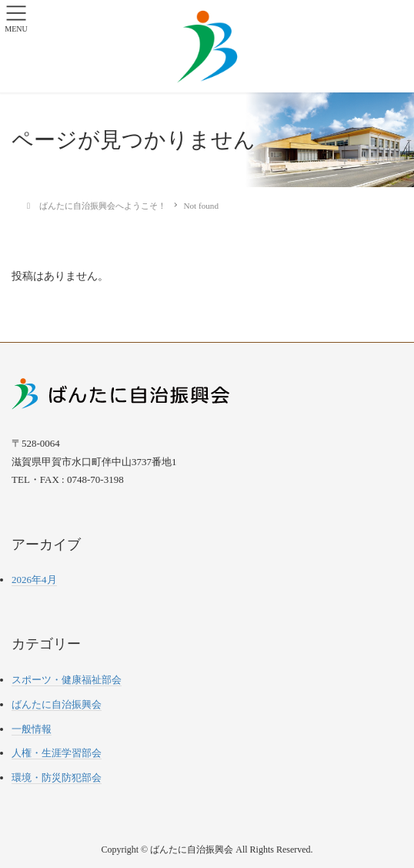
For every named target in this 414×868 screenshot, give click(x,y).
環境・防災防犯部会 (57, 778)
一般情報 (32, 729)
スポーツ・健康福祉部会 (67, 680)
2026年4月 (34, 580)
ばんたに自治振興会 (57, 704)
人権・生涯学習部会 (57, 753)
